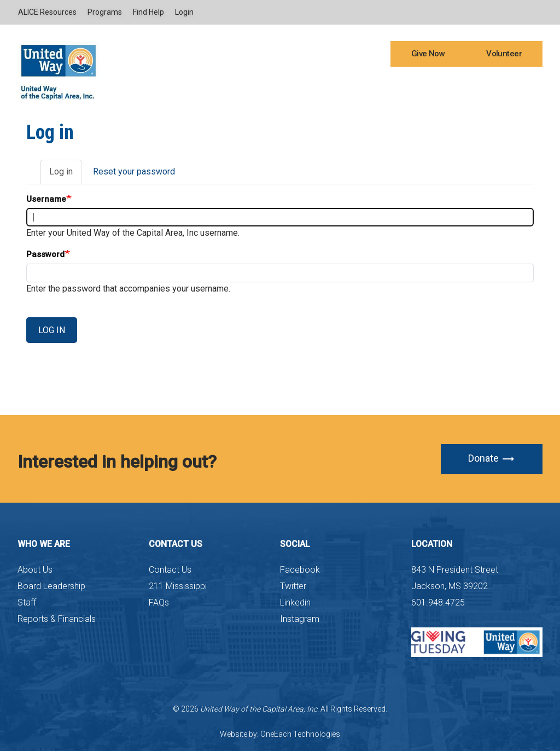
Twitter (293, 586)
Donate (492, 459)
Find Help (148, 12)
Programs (105, 12)
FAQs (159, 602)
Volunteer (504, 54)
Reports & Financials (57, 619)
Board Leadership (51, 586)
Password (45, 254)
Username (46, 199)
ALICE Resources (47, 12)
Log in (65, 175)
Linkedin (295, 602)
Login (184, 12)
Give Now (428, 54)
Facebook (300, 570)
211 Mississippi (178, 586)
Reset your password (134, 171)
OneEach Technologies (300, 734)
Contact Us (170, 570)
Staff (27, 602)
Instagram (300, 619)
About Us (35, 570)
